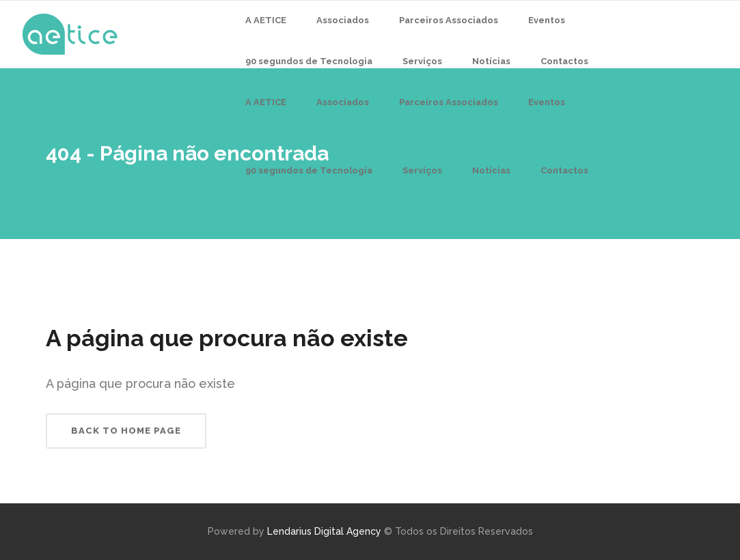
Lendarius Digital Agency (324, 531)
